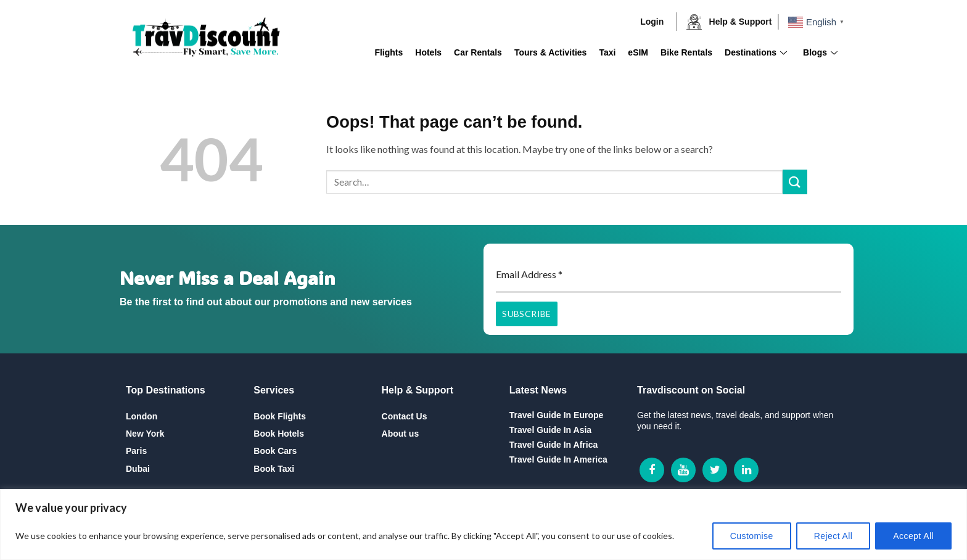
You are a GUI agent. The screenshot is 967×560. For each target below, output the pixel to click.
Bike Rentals (686, 52)
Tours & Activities (550, 52)
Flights (389, 52)
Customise (752, 536)
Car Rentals (478, 52)
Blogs (820, 52)
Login (652, 22)
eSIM (638, 52)
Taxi (607, 52)
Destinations (756, 52)
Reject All (833, 536)
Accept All (913, 536)
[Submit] (795, 182)
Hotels (428, 52)
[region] (483, 525)
